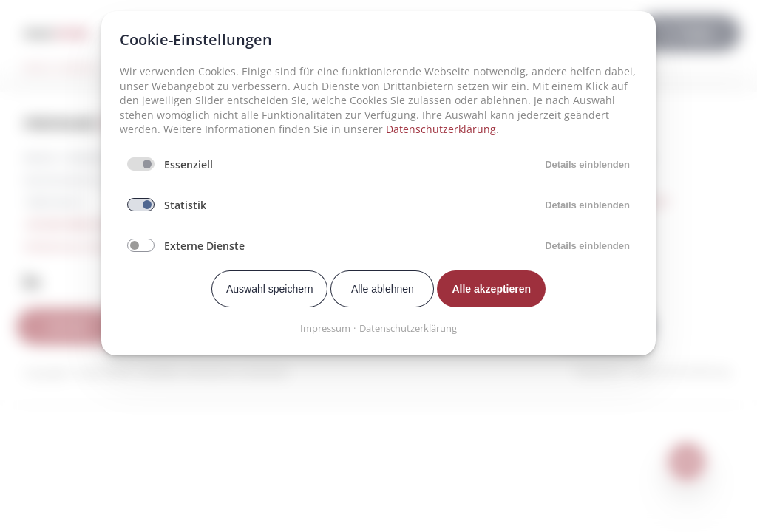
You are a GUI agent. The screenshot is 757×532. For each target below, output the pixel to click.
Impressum (325, 328)
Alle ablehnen (383, 289)
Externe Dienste (204, 246)
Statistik (185, 205)
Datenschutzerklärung (441, 129)
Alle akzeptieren (491, 289)
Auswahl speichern (270, 289)
